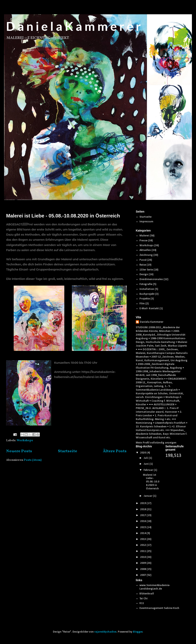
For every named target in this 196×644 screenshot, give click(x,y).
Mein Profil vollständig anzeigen (156, 443)
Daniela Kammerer (152, 322)
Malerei (144, 236)
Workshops (25, 441)
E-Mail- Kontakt (149, 309)
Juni (146, 464)
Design (144, 274)
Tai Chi (144, 599)
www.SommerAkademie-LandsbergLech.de (155, 587)
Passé (143, 260)
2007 (143, 575)
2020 (143, 453)
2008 (143, 569)
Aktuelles (145, 250)
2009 (143, 563)
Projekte (145, 299)
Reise (143, 265)
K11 (142, 603)
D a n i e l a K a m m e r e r (73, 26)
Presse (143, 241)
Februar (149, 470)
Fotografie (146, 284)
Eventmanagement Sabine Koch (159, 608)
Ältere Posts (115, 451)
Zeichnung (146, 255)
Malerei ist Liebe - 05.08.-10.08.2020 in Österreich (63, 216)
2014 (143, 533)
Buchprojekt (147, 294)
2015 (143, 527)
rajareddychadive (105, 632)
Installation (147, 289)
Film (142, 304)
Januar (148, 496)
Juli (146, 458)
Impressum (146, 222)
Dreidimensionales (151, 279)
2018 (143, 509)
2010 (143, 557)
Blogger (138, 632)
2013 (143, 539)
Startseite (68, 451)
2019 (143, 503)
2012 (143, 545)
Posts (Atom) (33, 460)
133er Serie (146, 270)
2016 (143, 521)
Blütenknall (147, 594)
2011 (143, 551)
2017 (143, 515)
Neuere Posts (19, 451)
